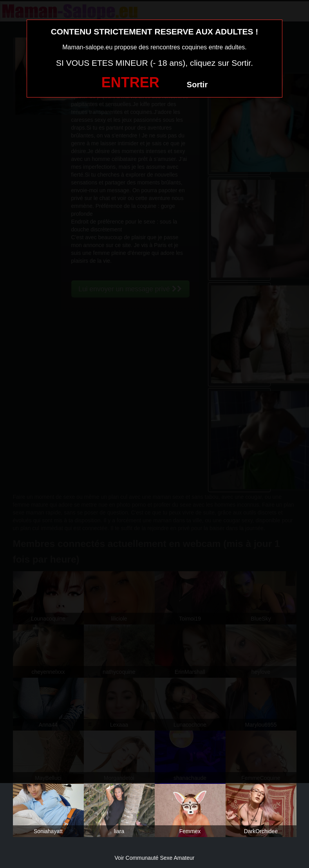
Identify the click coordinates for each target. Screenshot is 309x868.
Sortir (197, 85)
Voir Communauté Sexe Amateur (155, 858)
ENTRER (130, 82)
